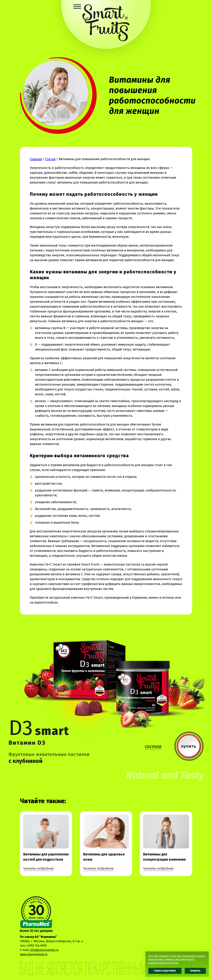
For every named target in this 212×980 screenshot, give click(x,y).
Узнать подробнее (165, 971)
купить (189, 746)
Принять (195, 971)
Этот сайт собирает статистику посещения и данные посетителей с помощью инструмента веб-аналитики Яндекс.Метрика (177, 959)
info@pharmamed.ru (44, 950)
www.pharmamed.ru (34, 954)
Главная (36, 159)
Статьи (50, 159)
